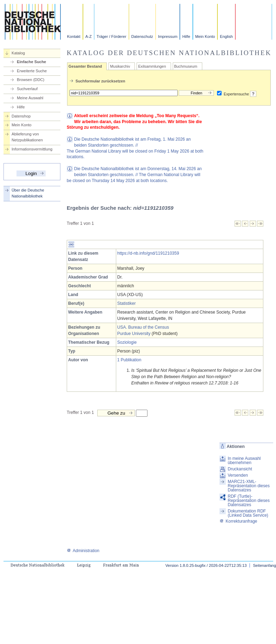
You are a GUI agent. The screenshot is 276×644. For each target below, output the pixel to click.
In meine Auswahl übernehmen (244, 461)
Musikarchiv (120, 66)
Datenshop (21, 116)
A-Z (88, 36)
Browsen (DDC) (31, 80)
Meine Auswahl (30, 98)
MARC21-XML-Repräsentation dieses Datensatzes (248, 486)
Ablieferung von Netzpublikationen (27, 137)
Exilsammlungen (152, 66)
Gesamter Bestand (85, 66)
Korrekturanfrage (238, 521)
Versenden (238, 475)
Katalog (18, 53)
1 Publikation (129, 360)
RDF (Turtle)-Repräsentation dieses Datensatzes (248, 501)
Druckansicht (240, 469)
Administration (83, 551)
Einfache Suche (31, 62)
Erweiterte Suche (32, 71)
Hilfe (186, 36)
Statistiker (127, 303)
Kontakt (74, 36)
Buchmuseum (186, 66)
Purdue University (134, 334)
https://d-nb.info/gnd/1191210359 (148, 253)
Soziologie (127, 342)
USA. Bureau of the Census (143, 327)
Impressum (168, 36)
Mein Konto (205, 36)
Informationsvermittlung (32, 149)
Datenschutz (142, 36)
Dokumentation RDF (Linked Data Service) (248, 513)
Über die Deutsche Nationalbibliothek (28, 193)
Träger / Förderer (111, 36)
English (226, 36)
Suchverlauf (27, 89)
